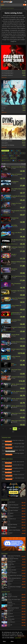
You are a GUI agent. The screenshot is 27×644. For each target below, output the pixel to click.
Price (23, 164)
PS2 (16, 153)
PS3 (10, 153)
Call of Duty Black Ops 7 (7, 71)
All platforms (5, 151)
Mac (14, 160)
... (6, 429)
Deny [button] (4, 641)
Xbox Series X (6, 160)
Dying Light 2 (5, 143)
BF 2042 (4, 108)
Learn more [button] (18, 638)
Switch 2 (22, 160)
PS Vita (22, 153)
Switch (4, 156)
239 (15, 429)
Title (3, 164)
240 (19, 429)
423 (13, 432)
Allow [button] (12, 641)
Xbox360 (13, 158)
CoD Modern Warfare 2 (7, 75)
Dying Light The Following (8, 145)
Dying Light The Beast (7, 141)
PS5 (18, 151)
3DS (18, 156)
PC (12, 151)
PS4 (4, 153)
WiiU (11, 156)
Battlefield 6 (5, 106)
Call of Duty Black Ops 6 (7, 73)
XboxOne (5, 158)
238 (10, 429)
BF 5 (3, 110)
